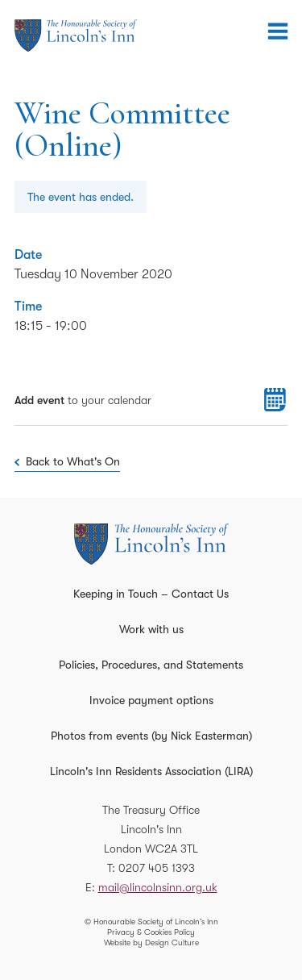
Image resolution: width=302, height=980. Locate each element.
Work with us (151, 629)
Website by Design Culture (151, 942)
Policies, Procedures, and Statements (151, 665)
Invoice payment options (151, 700)
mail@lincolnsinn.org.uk (158, 887)
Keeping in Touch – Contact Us (151, 594)
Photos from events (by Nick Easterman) (151, 736)
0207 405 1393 (157, 868)
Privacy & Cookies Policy (151, 932)
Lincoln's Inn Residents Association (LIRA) (151, 771)
